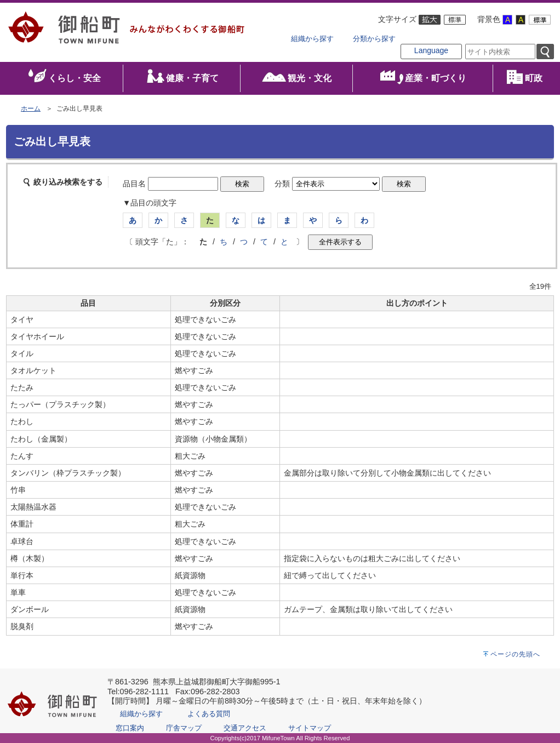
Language (431, 50)
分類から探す (374, 39)
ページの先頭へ (515, 654)
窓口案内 (130, 728)
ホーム (31, 108)
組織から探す (312, 39)
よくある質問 (209, 714)
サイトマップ (310, 728)
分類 (282, 184)
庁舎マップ (184, 728)
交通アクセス (245, 728)
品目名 (134, 184)
